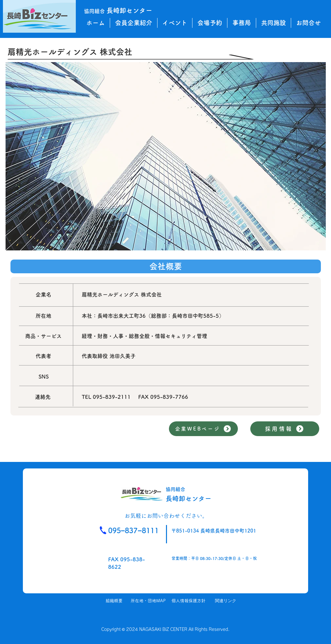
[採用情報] (285, 429)
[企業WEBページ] (203, 429)
